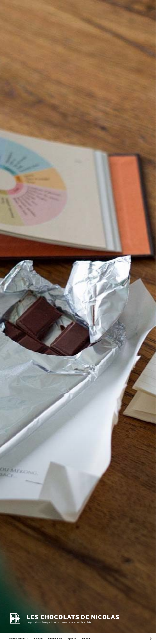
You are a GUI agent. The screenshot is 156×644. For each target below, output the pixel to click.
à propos (72, 638)
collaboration (55, 638)
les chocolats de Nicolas (73, 617)
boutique (38, 638)
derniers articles (19, 638)
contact (86, 638)
